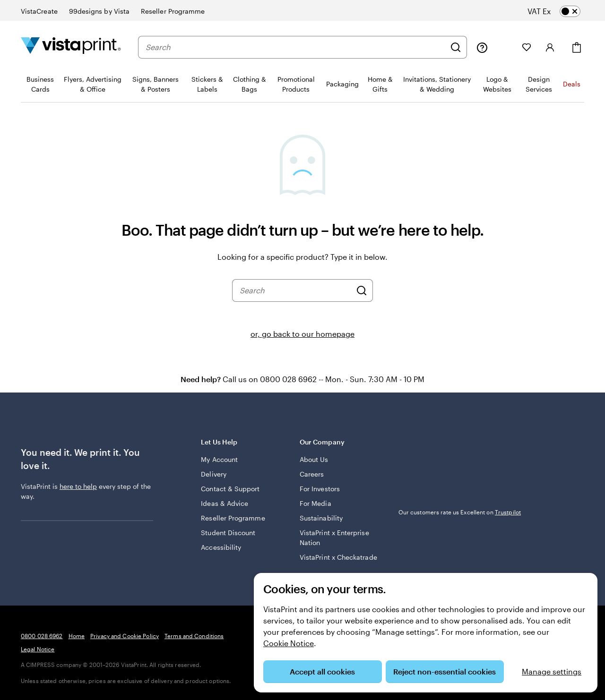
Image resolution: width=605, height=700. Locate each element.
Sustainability (321, 518)
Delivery (214, 474)
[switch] (562, 11)
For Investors (320, 489)
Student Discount (228, 533)
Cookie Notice (289, 643)
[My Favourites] (527, 47)
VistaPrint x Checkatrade (338, 557)
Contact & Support (230, 489)
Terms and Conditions (194, 636)
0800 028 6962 (42, 636)
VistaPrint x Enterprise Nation (334, 538)
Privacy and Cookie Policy (125, 636)
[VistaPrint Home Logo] (71, 47)
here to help (78, 486)
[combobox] (295, 47)
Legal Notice (38, 649)
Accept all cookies (322, 671)
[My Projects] (505, 47)
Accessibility (221, 547)
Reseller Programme (233, 518)
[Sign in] (550, 47)
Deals (572, 84)
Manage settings (552, 671)
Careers (312, 474)
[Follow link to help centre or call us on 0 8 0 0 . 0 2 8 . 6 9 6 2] (482, 47)
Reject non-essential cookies (445, 671)
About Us (314, 459)
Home (77, 636)
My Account (219, 459)
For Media (315, 503)
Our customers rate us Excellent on (460, 512)
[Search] (456, 47)
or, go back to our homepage (302, 334)
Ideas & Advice (225, 503)
